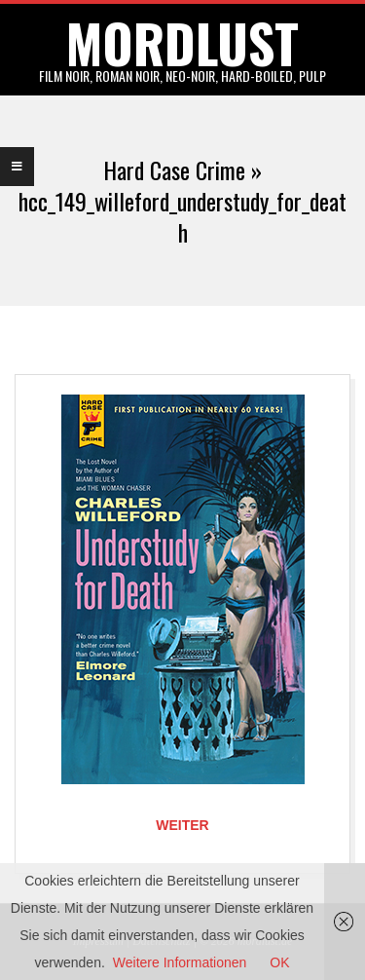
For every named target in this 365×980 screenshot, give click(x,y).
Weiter (182, 825)
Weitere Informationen (180, 962)
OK (279, 962)
